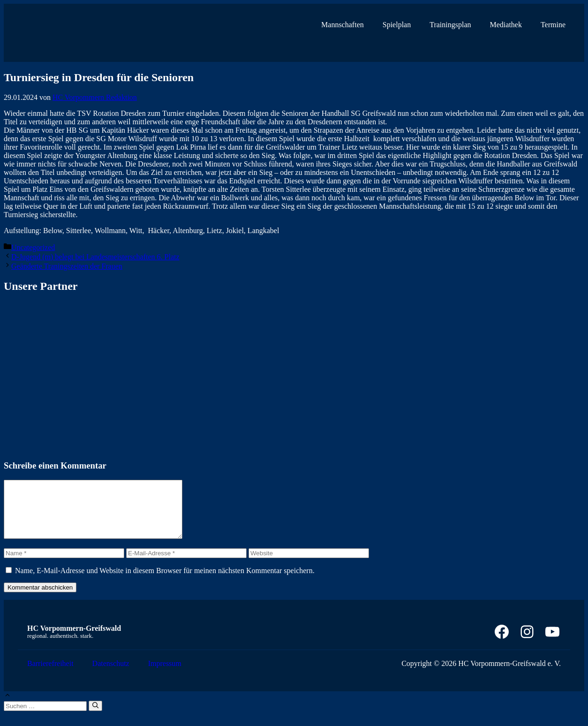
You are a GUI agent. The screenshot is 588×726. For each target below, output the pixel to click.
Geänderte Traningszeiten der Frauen (67, 266)
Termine (553, 25)
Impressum (165, 675)
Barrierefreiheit (50, 675)
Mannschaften (343, 25)
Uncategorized (33, 247)
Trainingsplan (450, 25)
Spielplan (397, 25)
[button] (8, 707)
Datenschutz (111, 675)
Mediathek (506, 25)
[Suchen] (95, 717)
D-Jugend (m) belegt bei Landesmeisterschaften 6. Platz (95, 257)
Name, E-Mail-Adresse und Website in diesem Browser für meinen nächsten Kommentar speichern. (165, 582)
